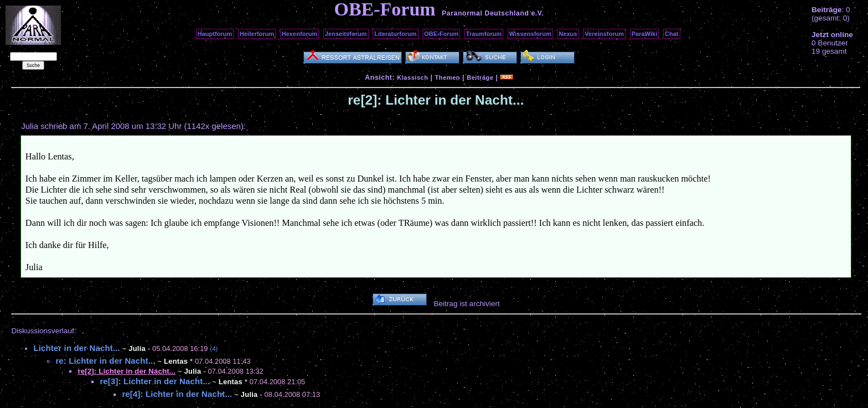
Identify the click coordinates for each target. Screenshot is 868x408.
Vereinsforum (604, 34)
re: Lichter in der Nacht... (105, 361)
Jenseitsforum (346, 34)
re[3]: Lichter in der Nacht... (155, 381)
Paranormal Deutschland (485, 13)
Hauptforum (215, 34)
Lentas (176, 361)
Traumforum (484, 34)
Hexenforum (300, 34)
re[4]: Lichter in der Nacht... (177, 394)
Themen (448, 78)
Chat (672, 34)
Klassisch (412, 78)
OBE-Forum (441, 34)
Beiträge (480, 78)
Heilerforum (257, 34)
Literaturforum (395, 34)
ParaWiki (645, 34)
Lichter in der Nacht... (76, 348)
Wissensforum (530, 34)
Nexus (568, 34)
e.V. (537, 13)
